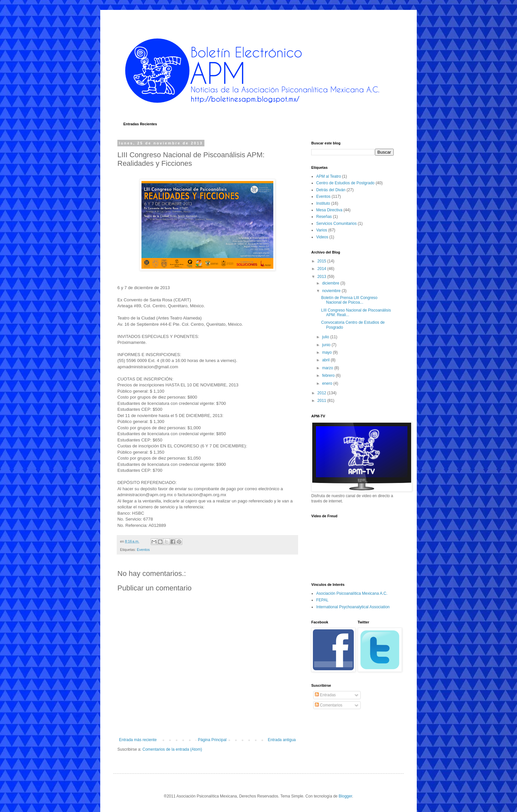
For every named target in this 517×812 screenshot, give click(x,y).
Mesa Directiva (329, 210)
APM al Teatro (329, 176)
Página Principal (212, 740)
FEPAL (322, 600)
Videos (322, 237)
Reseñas (324, 217)
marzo (328, 368)
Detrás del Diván (331, 190)
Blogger (345, 796)
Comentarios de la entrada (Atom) (172, 749)
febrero (329, 376)
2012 (322, 393)
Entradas (325, 695)
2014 (322, 269)
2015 (322, 261)
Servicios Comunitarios (336, 224)
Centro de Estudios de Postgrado (345, 183)
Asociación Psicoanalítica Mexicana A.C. (352, 593)
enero (328, 383)
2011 (322, 401)
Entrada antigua (282, 740)
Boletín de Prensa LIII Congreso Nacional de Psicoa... (349, 300)
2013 (322, 277)
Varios (322, 230)
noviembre (332, 291)
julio (326, 337)
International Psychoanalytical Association (353, 607)
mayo (328, 352)
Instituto (323, 203)
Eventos (143, 550)
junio (327, 345)
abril (326, 360)
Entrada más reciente (138, 740)
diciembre (331, 283)
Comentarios (329, 705)
